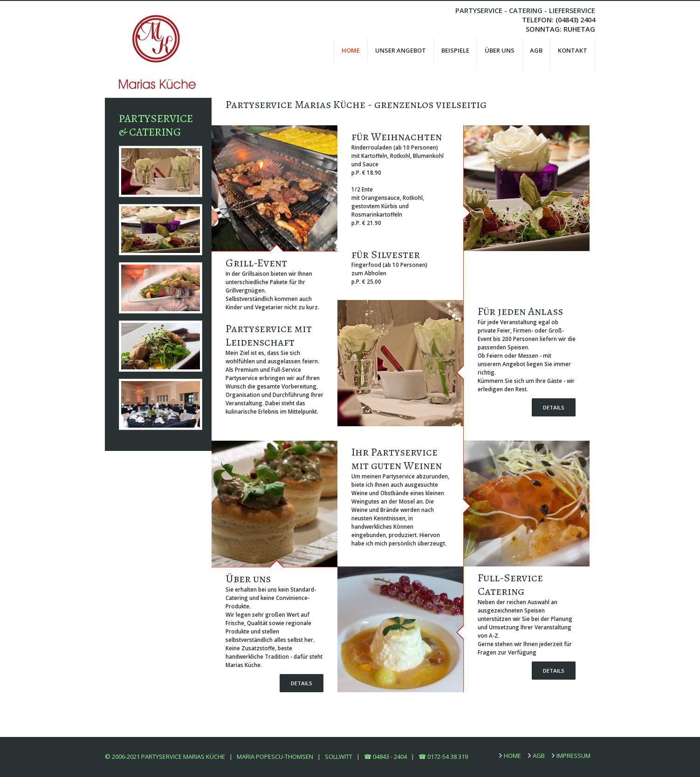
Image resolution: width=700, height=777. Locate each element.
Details (554, 407)
